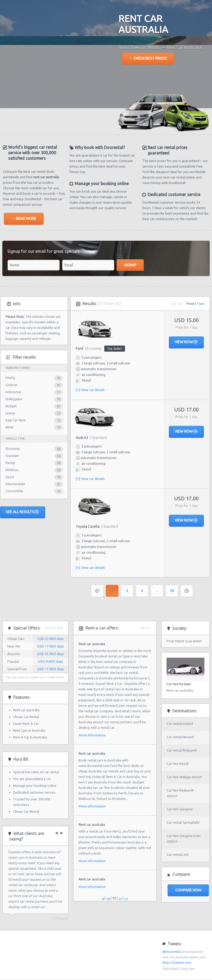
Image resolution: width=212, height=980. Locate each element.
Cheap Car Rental (26, 717)
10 (172, 591)
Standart (12, 456)
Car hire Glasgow (180, 809)
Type (200, 303)
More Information (92, 735)
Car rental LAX (178, 855)
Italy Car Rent (16, 420)
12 (120, 899)
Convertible (14, 491)
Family (10, 463)
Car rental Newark (181, 737)
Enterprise (13, 392)
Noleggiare (14, 399)
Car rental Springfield (183, 822)
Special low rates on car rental (36, 772)
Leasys (10, 413)
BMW (10, 427)
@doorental (171, 952)
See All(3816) (54, 628)
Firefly (10, 378)
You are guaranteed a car (32, 779)
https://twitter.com (177, 962)
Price (190, 303)
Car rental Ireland (180, 724)
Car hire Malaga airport (184, 777)
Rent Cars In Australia (29, 730)
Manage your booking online (35, 786)
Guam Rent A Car (26, 724)
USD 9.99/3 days (51, 661)
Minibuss (12, 470)
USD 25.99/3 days (50, 639)
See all (146, 628)
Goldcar (12, 385)
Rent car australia (26, 710)
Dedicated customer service (34, 792)
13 (126, 899)
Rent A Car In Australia (30, 737)
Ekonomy (13, 449)
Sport (10, 477)
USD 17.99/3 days (50, 646)
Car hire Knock (178, 764)
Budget (11, 406)
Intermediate (15, 484)
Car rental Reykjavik (182, 750)
